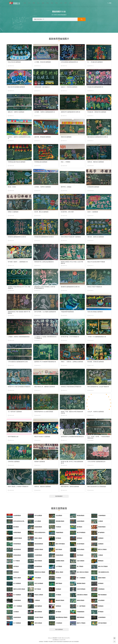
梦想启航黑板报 (17, 550)
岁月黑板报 (58, 595)
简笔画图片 (77, 642)
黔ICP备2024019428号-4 (65, 638)
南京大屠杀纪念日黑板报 (83, 572)
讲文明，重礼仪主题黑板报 (41, 212)
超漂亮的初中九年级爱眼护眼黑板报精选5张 (72, 437)
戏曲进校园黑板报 (39, 544)
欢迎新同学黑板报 (18, 538)
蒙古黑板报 (16, 527)
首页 (25, 3)
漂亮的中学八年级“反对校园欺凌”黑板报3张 (19, 387)
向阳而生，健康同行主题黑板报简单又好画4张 (19, 138)
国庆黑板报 (79, 527)
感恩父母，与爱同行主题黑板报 (16, 112)
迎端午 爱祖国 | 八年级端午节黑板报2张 (18, 487)
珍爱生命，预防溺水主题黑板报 (96, 162)
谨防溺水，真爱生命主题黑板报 (96, 237)
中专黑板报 (58, 578)
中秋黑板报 (58, 527)
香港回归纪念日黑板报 (40, 572)
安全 (38, 3)
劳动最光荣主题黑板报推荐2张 (95, 87)
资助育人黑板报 (17, 578)
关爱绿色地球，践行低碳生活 (42, 87)
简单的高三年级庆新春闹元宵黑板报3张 (71, 387)
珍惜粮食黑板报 (17, 555)
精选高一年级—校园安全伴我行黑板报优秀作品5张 (72, 412)
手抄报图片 (46, 642)
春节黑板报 (101, 612)
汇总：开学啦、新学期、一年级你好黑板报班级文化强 (99, 437)
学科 (57, 3)
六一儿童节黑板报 (81, 606)
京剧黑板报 (101, 538)
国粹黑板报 (79, 538)
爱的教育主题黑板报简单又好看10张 (70, 287)
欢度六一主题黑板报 (93, 212)
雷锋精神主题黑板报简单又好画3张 (17, 237)
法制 (61, 3)
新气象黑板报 (101, 533)
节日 (29, 3)
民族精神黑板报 (17, 617)
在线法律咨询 (60, 642)
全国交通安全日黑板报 (82, 595)
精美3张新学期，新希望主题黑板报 (70, 487)
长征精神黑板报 (102, 617)
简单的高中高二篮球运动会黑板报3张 (44, 262)
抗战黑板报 (101, 544)
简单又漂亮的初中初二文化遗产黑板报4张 (98, 387)
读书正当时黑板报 (39, 583)
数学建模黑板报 (38, 566)
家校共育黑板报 (38, 561)
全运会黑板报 (59, 516)
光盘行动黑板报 (81, 561)
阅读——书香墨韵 (66, 162)
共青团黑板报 (101, 589)
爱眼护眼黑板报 (81, 617)
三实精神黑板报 (102, 516)
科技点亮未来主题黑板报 (14, 62)
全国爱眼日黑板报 (60, 561)
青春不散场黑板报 (102, 595)
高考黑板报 (101, 583)
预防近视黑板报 (38, 612)
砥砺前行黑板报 (102, 578)
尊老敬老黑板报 (81, 516)
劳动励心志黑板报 (39, 595)
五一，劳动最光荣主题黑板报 (95, 62)
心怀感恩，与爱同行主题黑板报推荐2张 (45, 112)
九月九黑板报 (38, 521)
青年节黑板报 (38, 589)
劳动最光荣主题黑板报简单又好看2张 (44, 237)
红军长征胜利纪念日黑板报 (19, 521)
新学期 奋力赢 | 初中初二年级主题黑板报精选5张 (72, 462)
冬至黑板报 (58, 589)
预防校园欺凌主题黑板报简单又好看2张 (98, 137)
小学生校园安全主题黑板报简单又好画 (18, 362)
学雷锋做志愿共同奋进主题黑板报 (17, 162)
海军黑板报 (16, 566)
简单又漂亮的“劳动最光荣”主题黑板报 (71, 237)
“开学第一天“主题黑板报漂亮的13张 (97, 337)
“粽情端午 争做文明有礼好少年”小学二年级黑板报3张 (19, 288)
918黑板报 (100, 521)
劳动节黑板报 (80, 555)
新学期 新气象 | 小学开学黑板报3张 (70, 337)
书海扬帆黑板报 (81, 612)
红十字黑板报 (17, 561)
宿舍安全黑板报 (81, 550)
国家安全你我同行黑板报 (19, 589)
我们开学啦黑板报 (81, 533)
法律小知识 (71, 642)
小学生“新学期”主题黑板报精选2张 (96, 462)
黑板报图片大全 (14, 3)
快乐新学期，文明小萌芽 (67, 212)
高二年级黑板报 (17, 583)
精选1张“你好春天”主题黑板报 (42, 437)
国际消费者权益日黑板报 (61, 617)
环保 (47, 3)
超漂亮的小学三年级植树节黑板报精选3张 (45, 362)
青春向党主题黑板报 (66, 137)
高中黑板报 (58, 612)
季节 (66, 3)
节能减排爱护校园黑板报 (67, 312)
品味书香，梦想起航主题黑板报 (43, 137)
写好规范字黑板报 (39, 617)
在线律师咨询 (66, 642)
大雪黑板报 (37, 600)
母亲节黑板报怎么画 (13, 437)
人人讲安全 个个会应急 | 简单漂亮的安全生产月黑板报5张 (45, 337)
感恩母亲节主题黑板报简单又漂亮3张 (71, 112)
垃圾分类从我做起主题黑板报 (95, 312)
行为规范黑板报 (17, 600)
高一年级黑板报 (17, 623)
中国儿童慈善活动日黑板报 (104, 572)
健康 (43, 3)
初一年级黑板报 (17, 595)
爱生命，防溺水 (12, 187)
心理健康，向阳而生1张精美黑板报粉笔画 (19, 337)
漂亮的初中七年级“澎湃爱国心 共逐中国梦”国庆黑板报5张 (45, 288)
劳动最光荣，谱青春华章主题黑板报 (97, 112)
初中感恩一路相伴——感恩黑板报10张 (18, 262)
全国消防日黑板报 (39, 550)
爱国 (34, 3)
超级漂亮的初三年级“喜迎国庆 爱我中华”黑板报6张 (19, 312)
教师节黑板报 (59, 550)
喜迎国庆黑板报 (102, 527)
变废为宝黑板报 (38, 623)
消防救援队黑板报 (60, 521)
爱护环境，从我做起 (66, 187)
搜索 (109, 3)
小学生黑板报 (38, 578)
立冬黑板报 (16, 612)
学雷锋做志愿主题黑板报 (41, 162)
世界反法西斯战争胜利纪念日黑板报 (40, 533)
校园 (52, 3)
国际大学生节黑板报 (103, 566)
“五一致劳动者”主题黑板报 (15, 412)
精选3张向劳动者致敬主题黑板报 (16, 87)
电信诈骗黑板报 (38, 606)
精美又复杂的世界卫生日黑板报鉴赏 (97, 487)
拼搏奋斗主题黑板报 (13, 212)
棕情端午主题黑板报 (40, 462)
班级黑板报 (101, 606)
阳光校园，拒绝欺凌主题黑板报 (96, 362)
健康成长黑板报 (81, 600)
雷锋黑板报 (101, 561)
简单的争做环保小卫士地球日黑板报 (44, 412)
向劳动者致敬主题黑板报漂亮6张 (69, 62)
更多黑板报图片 (59, 496)
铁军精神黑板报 (17, 544)
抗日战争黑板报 (81, 544)
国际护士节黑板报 (81, 623)
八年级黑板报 (59, 623)
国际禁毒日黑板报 (81, 583)
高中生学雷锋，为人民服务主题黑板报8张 (45, 312)
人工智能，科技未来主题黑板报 (43, 62)
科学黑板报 (58, 538)
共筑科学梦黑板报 (81, 589)
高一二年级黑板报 (81, 578)
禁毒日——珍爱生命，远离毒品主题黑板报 (72, 362)
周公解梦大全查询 (53, 642)
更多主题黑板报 (59, 629)
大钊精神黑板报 (38, 555)
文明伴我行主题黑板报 (14, 462)
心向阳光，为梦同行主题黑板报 (43, 187)
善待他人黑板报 (59, 572)
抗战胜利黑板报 (81, 521)
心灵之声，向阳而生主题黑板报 (96, 412)
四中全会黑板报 (38, 516)
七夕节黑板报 (59, 566)
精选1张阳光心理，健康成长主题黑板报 (45, 387)
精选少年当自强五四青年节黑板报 (96, 262)
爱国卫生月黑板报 (102, 550)
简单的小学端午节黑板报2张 (95, 287)
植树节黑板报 (59, 583)
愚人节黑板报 (80, 566)
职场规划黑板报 (38, 527)
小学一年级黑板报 (18, 606)
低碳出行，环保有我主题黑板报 (69, 87)
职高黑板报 (16, 572)
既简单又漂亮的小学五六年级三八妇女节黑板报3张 (72, 263)
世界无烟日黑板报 (102, 623)
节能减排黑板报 (59, 533)
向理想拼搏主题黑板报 (93, 187)
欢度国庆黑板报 (17, 533)
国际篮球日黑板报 (60, 600)
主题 (71, 3)
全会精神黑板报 (17, 516)
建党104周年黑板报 (60, 544)
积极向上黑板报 (38, 538)
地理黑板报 (58, 606)
